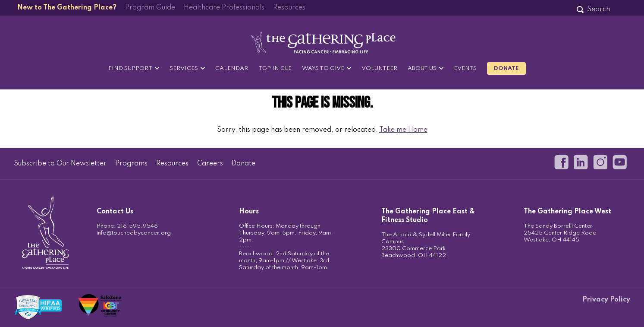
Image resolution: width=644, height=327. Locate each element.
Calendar (232, 68)
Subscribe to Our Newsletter (60, 164)
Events (465, 68)
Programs (131, 164)
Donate (506, 68)
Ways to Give (323, 68)
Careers (210, 164)
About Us (422, 68)
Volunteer (379, 68)
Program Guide (150, 8)
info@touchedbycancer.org (134, 233)
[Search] (598, 10)
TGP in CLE (275, 68)
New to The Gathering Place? (67, 8)
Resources (289, 8)
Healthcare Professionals (224, 8)
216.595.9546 (137, 226)
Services (184, 68)
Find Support (130, 68)
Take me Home (403, 130)
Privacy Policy (606, 300)
